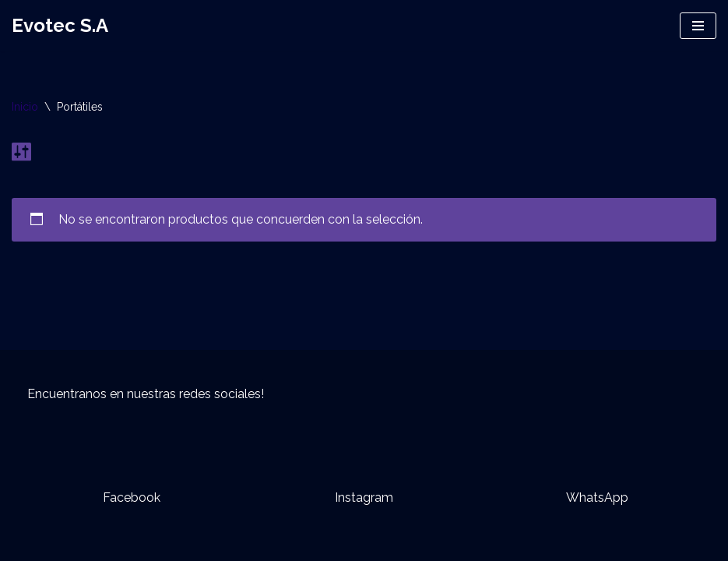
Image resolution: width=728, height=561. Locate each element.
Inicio (25, 107)
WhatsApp (597, 497)
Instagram (364, 497)
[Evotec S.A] (60, 26)
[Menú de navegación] (698, 26)
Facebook (132, 497)
